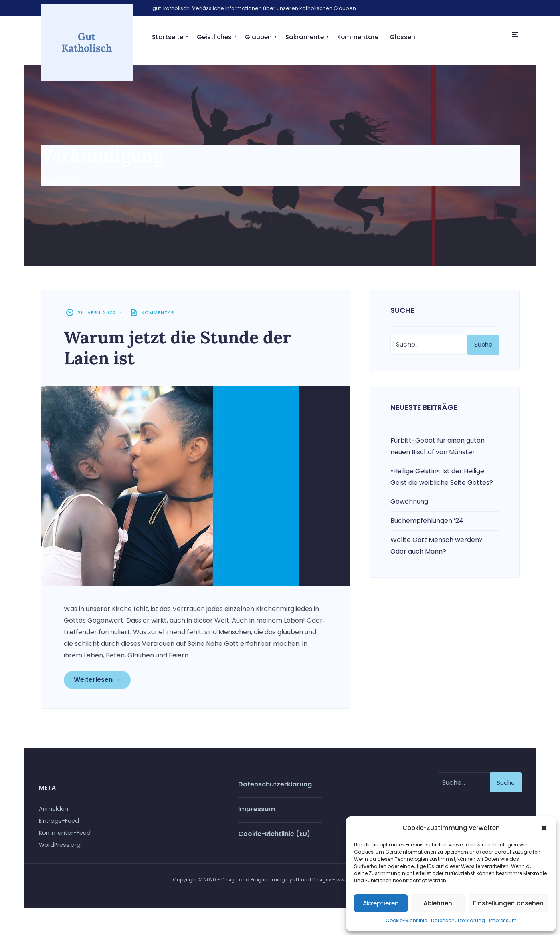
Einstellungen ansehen (508, 903)
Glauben (258, 37)
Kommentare (358, 37)
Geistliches (214, 37)
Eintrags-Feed (59, 824)
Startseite (168, 37)
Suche (483, 346)
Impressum (503, 920)
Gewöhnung (409, 503)
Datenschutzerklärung (458, 920)
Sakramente (305, 37)
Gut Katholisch (87, 41)
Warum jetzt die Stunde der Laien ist (184, 349)
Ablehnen (438, 903)
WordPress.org (60, 848)
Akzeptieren (381, 903)
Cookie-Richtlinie (406, 920)
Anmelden (53, 812)
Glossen (402, 37)
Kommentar (159, 314)
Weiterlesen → (98, 682)
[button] (544, 828)
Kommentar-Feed (65, 836)
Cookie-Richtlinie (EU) (274, 837)
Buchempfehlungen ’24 (427, 523)
